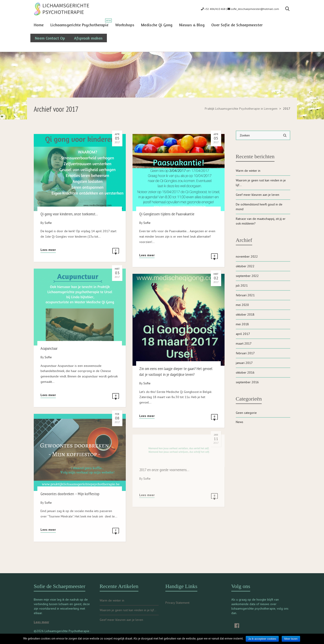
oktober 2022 (245, 266)
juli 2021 (242, 285)
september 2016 (247, 382)
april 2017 (243, 334)
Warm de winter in (248, 171)
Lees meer (48, 250)
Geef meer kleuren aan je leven (258, 195)
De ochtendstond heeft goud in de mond (259, 207)
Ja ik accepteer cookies (262, 639)
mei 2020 (242, 305)
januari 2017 (244, 363)
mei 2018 (242, 324)
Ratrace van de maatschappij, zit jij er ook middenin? (261, 221)
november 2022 (247, 256)
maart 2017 (244, 343)
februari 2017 (245, 353)
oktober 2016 (245, 372)
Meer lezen (291, 639)
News (240, 422)
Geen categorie (246, 413)
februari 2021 (245, 295)
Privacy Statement (177, 603)
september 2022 (247, 276)
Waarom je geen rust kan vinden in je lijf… (261, 183)
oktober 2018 (245, 314)
